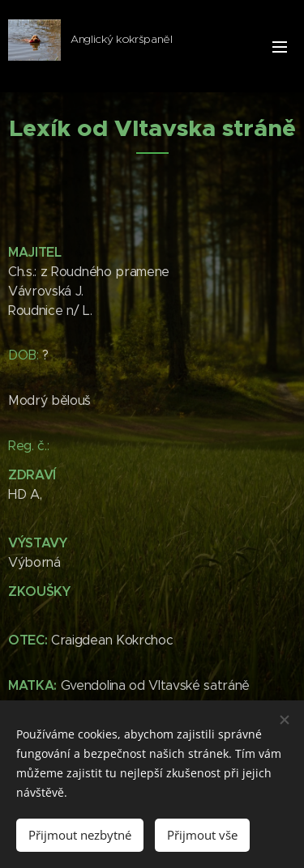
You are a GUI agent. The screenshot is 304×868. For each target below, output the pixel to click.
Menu (280, 47)
